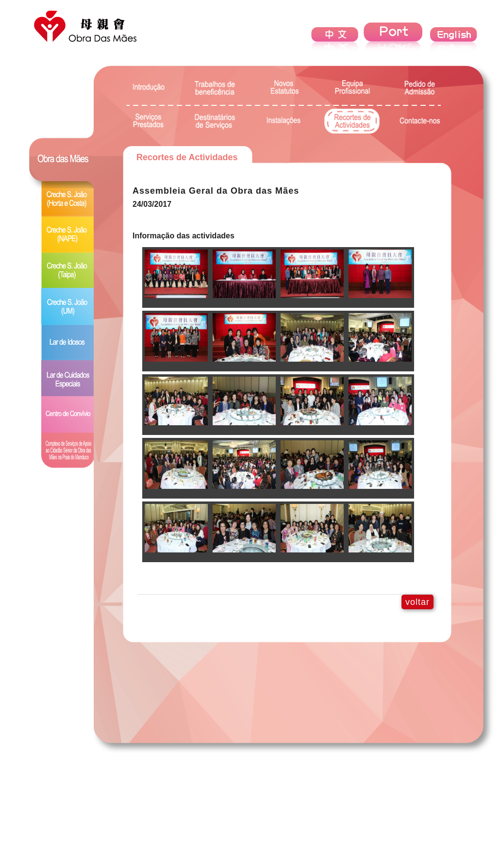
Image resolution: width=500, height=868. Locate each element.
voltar (417, 602)
